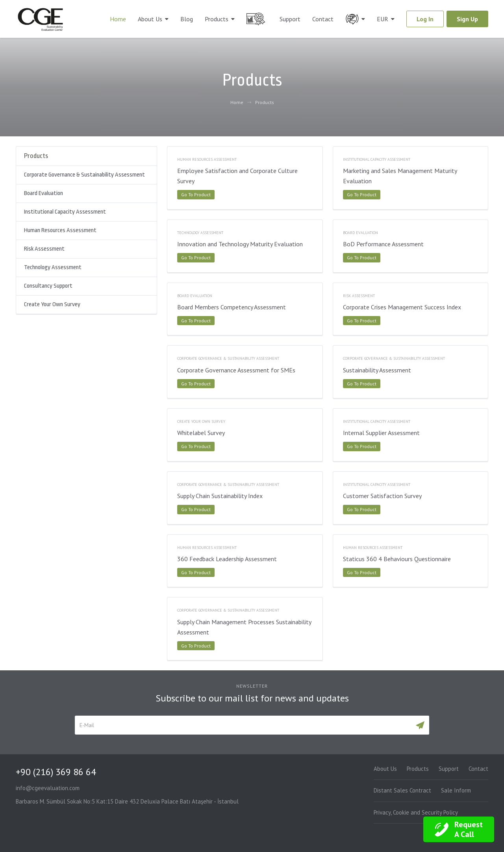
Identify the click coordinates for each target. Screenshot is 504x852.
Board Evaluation (44, 193)
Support (290, 19)
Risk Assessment (44, 249)
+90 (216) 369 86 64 (56, 772)
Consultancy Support (48, 286)
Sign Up (467, 19)
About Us (150, 19)
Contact (323, 19)
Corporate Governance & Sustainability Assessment (84, 175)
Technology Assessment (53, 267)
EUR (383, 19)
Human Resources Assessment (60, 230)
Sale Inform (456, 790)
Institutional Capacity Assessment (65, 212)
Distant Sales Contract (402, 790)
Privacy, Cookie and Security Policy (416, 812)
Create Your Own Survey (52, 304)
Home (118, 19)
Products (217, 19)
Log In (425, 19)
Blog (187, 19)
